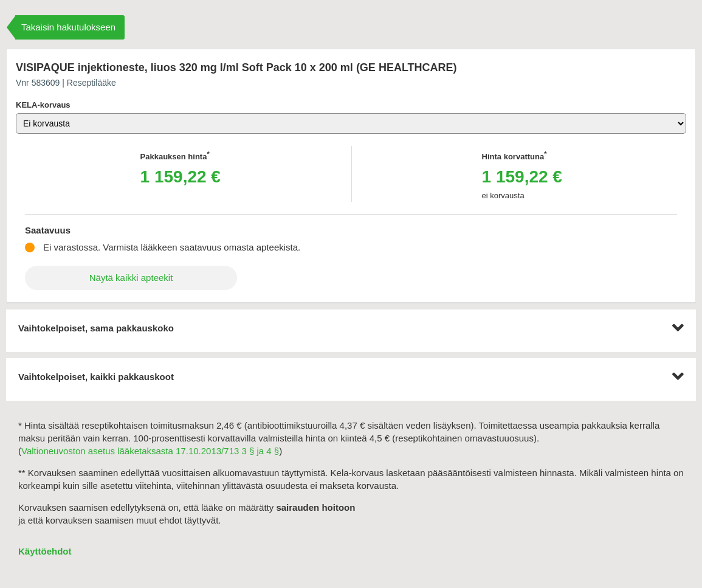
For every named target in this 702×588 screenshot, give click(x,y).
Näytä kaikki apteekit (131, 278)
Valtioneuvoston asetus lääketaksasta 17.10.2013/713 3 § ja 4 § (150, 451)
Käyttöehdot (45, 551)
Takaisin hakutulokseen (68, 27)
